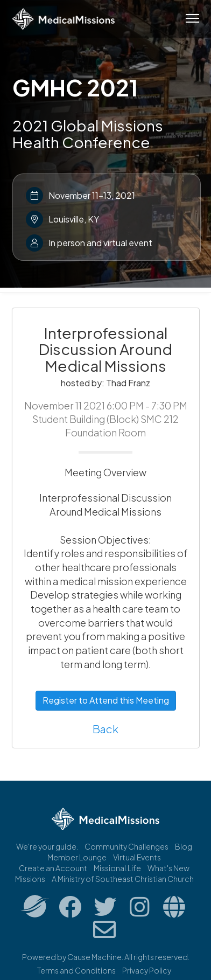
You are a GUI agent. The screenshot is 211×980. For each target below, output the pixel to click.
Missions (30, 879)
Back (105, 729)
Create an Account (53, 868)
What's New (168, 868)
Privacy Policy (147, 970)
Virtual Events (137, 857)
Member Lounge (77, 857)
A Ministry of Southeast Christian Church (123, 879)
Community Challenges (126, 846)
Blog (184, 846)
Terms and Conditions (76, 970)
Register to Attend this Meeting (106, 700)
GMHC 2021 (75, 87)
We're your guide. (47, 846)
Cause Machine (94, 957)
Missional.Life (117, 868)
